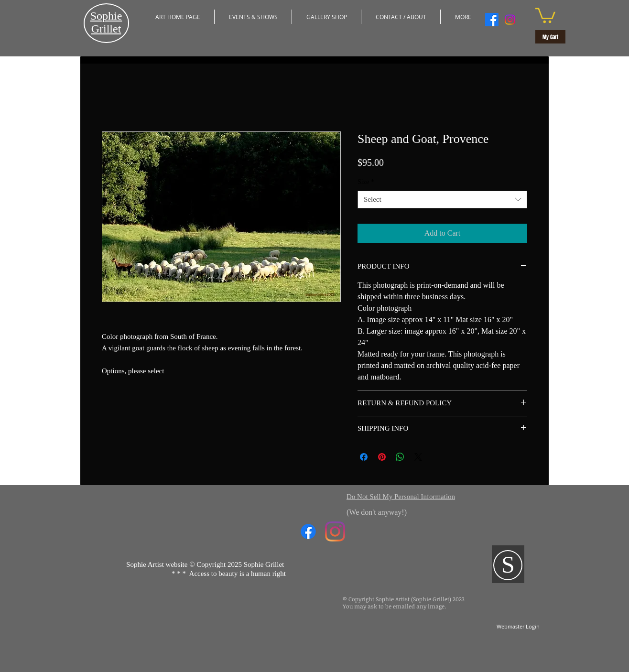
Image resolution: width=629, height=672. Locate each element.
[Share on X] (418, 457)
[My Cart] (550, 37)
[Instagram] (510, 20)
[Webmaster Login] (518, 627)
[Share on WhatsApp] (400, 457)
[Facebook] (492, 20)
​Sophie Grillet (106, 22)
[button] (253, 17)
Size (366, 182)
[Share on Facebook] (364, 457)
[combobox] (442, 200)
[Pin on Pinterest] (382, 457)
